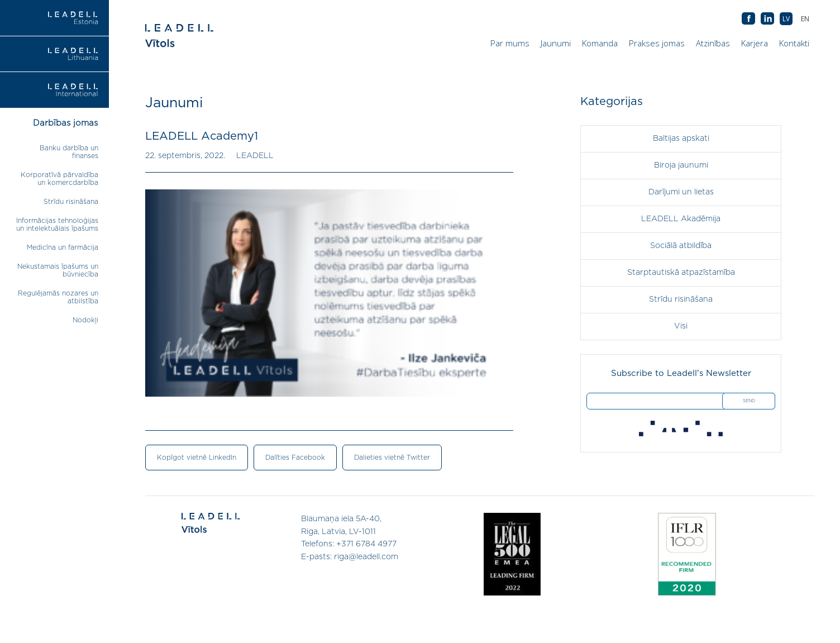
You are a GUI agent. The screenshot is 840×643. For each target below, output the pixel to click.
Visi (681, 326)
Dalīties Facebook (295, 458)
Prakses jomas (657, 43)
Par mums (510, 43)
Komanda (600, 43)
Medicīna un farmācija (63, 247)
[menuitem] (805, 19)
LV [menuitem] (786, 19)
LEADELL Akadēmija (681, 219)
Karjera (755, 43)
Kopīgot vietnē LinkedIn (197, 458)
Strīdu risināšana (71, 202)
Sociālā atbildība (681, 246)
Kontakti (794, 43)
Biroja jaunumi (681, 165)
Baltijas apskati (681, 139)
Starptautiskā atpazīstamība (681, 273)
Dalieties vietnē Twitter (392, 458)
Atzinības (713, 43)
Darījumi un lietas (681, 192)
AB (767, 19)
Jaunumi (556, 43)
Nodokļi (85, 320)
